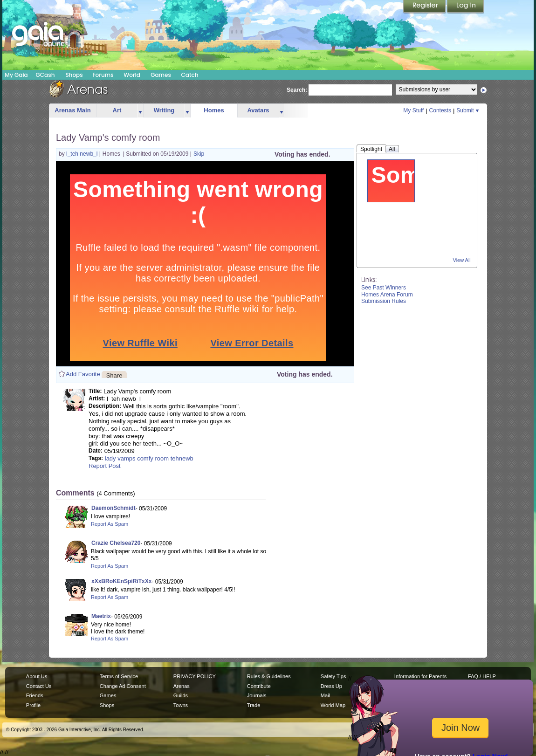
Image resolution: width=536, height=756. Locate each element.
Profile (33, 705)
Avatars (258, 110)
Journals (257, 695)
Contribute (259, 686)
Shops (74, 75)
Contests (440, 110)
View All (462, 260)
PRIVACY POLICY (195, 676)
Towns (181, 705)
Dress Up (331, 686)
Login (466, 7)
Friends (35, 695)
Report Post (105, 466)
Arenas (182, 686)
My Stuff (413, 110)
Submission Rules (384, 301)
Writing (164, 110)
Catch (190, 75)
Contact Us (39, 686)
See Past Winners (384, 288)
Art (117, 110)
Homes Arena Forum (387, 295)
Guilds (181, 695)
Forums (103, 75)
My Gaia (16, 75)
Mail (325, 695)
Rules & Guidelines (269, 676)
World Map (333, 705)
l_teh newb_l (83, 154)
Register (425, 7)
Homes (214, 110)
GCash (45, 75)
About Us (37, 676)
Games (161, 75)
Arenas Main (72, 110)
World (132, 75)
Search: (297, 90)
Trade (254, 705)
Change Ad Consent (123, 686)
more (140, 111)
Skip (199, 154)
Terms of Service (119, 676)
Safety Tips (333, 676)
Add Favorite (83, 374)
